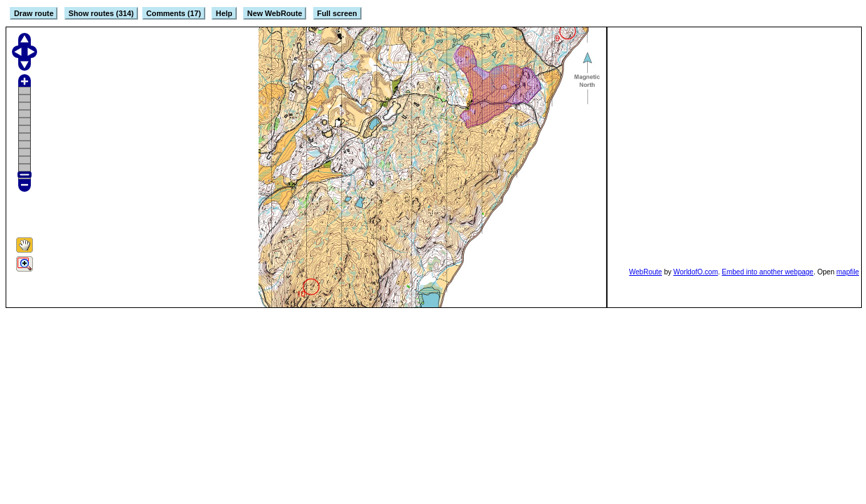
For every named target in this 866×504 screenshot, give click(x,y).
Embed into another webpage (768, 272)
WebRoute (646, 272)
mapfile (848, 272)
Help (224, 13)
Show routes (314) (101, 13)
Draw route (34, 13)
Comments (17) (174, 13)
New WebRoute (275, 13)
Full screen (337, 13)
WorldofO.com (696, 272)
